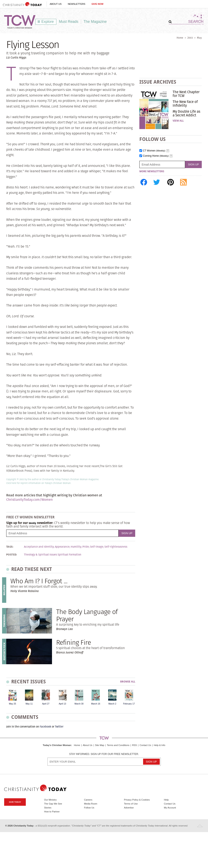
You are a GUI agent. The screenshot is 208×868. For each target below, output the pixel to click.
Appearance (62, 547)
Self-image (97, 547)
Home (180, 38)
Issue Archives (158, 82)
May (199, 38)
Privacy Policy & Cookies (137, 800)
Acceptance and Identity (39, 547)
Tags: (10, 547)
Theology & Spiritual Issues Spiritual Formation (53, 555)
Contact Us (145, 745)
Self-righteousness (116, 547)
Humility (76, 547)
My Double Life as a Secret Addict (186, 113)
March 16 (96, 704)
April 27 (46, 704)
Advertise (129, 808)
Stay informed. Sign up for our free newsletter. (104, 754)
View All (178, 121)
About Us (56, 4)
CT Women (154, 151)
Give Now (97, 4)
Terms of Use (131, 804)
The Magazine (95, 22)
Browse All (128, 682)
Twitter (59, 727)
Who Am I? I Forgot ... (39, 581)
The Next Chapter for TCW (186, 94)
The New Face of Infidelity (185, 104)
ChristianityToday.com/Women (29, 500)
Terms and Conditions (118, 745)
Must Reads (69, 22)
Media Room (91, 804)
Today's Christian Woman (57, 745)
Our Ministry (50, 800)
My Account (170, 808)
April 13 (62, 704)
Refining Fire (74, 642)
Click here (11, 483)
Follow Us (89, 808)
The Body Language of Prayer (87, 615)
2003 (190, 38)
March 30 (79, 704)
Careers (88, 800)
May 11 (29, 704)
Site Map (100, 745)
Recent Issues (28, 682)
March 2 (112, 704)
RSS (134, 745)
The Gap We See (53, 804)
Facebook (45, 727)
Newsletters (77, 4)
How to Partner (52, 812)
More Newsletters (152, 171)
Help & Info (159, 745)
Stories (48, 808)
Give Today (15, 802)
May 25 (12, 704)
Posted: (12, 555)
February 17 (129, 704)
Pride (86, 547)
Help (166, 800)
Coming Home (156, 156)
